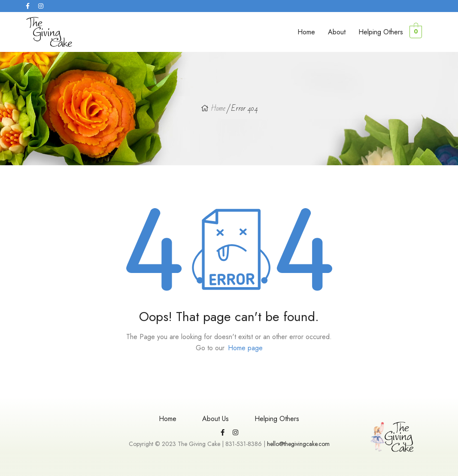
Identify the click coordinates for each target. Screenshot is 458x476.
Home (306, 32)
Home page (245, 348)
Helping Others (381, 32)
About (337, 32)
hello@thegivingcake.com (298, 444)
